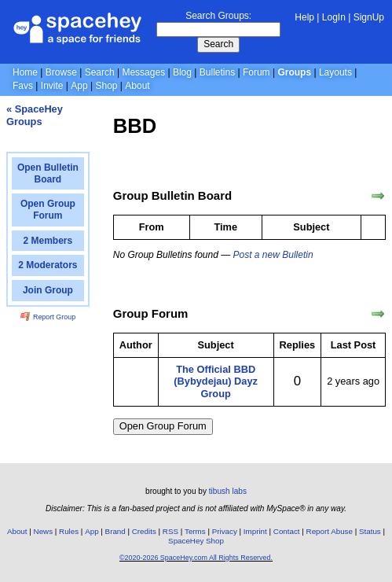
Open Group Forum (163, 426)
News (44, 531)
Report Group (48, 317)
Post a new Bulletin (273, 255)
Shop (106, 86)
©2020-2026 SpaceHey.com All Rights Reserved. (196, 558)
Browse (61, 72)
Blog (182, 72)
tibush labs (228, 491)
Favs (23, 86)
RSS (170, 531)
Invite (52, 86)
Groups (294, 72)
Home (25, 72)
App (79, 86)
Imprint (255, 531)
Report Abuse (330, 531)
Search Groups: (218, 16)
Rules (69, 531)
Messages (143, 72)
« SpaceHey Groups (35, 115)
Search (218, 44)
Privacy (225, 531)
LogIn (334, 17)
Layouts (335, 72)
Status (370, 531)
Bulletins (217, 72)
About (137, 86)
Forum (256, 72)
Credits (144, 531)
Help (304, 17)
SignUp (369, 17)
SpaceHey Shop (196, 541)
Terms (195, 531)
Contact (287, 531)
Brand (115, 531)
